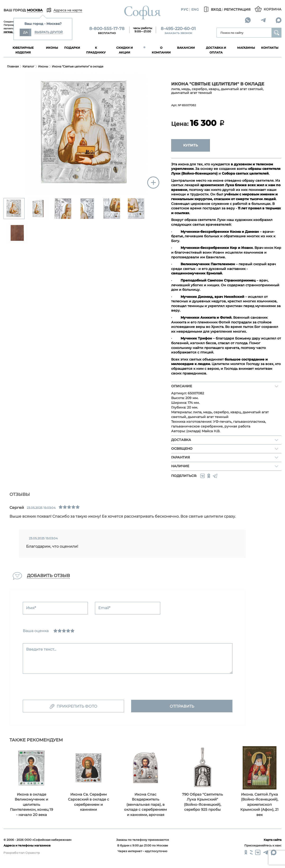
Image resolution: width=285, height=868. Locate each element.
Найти (276, 33)
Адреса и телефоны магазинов (27, 845)
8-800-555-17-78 (107, 29)
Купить (191, 145)
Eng (195, 9)
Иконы (43, 66)
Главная (13, 66)
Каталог (28, 66)
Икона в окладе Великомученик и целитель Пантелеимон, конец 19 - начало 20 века (31, 804)
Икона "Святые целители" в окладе (78, 66)
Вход (212, 9)
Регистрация (237, 9)
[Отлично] (72, 631)
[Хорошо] (68, 631)
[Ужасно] (55, 631)
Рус (185, 9)
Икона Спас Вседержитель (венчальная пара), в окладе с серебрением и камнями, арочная (145, 804)
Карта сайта (273, 840)
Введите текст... (41, 649)
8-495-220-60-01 (178, 29)
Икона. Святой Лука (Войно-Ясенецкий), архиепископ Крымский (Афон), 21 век (259, 804)
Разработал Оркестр (22, 853)
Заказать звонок (178, 33)
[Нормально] (64, 631)
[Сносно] (60, 631)
